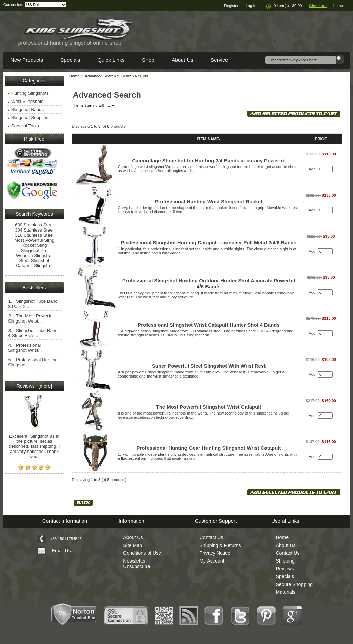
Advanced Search (100, 76)
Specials (70, 60)
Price (321, 139)
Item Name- (209, 139)
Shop (148, 60)
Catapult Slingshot (34, 266)
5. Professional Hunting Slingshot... (33, 362)
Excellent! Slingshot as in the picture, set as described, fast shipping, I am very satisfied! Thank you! (34, 442)
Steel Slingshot (34, 261)
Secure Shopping (294, 584)
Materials (286, 592)
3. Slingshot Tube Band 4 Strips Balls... (33, 333)
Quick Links (111, 60)
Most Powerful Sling (34, 240)
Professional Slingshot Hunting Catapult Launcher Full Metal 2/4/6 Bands (209, 243)
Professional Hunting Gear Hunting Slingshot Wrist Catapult (209, 448)
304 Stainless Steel (34, 230)
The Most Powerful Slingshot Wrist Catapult (209, 407)
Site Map (133, 545)
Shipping (285, 561)
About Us (182, 60)
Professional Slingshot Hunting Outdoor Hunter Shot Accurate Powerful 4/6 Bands (209, 283)
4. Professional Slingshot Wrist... (25, 348)
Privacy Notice (215, 553)
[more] (44, 386)
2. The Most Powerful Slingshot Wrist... (31, 318)
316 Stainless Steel (34, 235)
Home (338, 6)
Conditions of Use (142, 553)
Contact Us (211, 537)
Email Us (61, 551)
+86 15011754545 (66, 539)
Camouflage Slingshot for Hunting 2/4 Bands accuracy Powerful (209, 160)
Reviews (285, 569)
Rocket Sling (34, 245)
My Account (212, 561)
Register (231, 6)
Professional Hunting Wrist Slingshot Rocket (209, 201)
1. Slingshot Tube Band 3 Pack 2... (33, 304)
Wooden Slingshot (34, 255)
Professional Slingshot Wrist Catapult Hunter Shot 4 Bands (209, 325)
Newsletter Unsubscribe (136, 564)
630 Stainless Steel (34, 225)
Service (219, 60)
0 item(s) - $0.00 (283, 6)
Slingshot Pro (34, 250)
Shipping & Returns (220, 545)
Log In (251, 6)
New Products (27, 60)
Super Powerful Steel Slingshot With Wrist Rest (209, 366)
